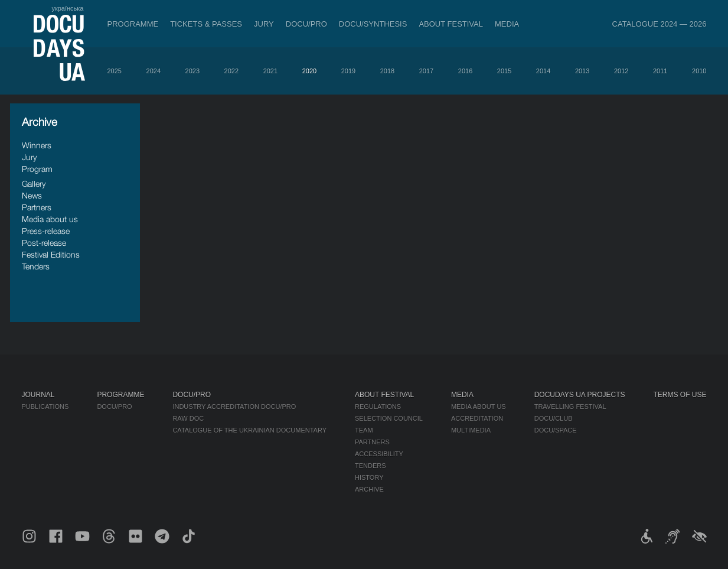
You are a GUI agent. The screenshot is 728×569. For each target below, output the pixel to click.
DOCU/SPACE (556, 430)
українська (67, 8)
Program (37, 169)
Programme (133, 24)
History (369, 477)
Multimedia (471, 430)
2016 (465, 71)
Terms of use (680, 395)
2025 (115, 71)
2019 (348, 71)
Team (364, 430)
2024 (154, 71)
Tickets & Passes (206, 24)
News (32, 195)
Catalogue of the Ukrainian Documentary (249, 430)
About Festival (451, 24)
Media (507, 24)
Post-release (44, 243)
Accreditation (477, 418)
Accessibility (379, 454)
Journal (38, 395)
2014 (543, 71)
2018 (387, 71)
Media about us (50, 219)
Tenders (36, 266)
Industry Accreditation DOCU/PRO (234, 407)
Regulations (378, 407)
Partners (37, 207)
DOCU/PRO (306, 24)
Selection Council (389, 418)
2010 (699, 71)
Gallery (34, 183)
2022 (231, 71)
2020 (309, 71)
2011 (660, 71)
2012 (621, 71)
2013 (582, 71)
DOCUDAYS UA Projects (580, 395)
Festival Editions (51, 254)
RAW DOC (188, 418)
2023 (192, 71)
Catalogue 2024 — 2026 (660, 24)
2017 (426, 71)
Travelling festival (570, 407)
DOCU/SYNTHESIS (373, 24)
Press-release (46, 231)
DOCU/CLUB (554, 418)
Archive (369, 489)
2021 (270, 71)
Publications (45, 407)
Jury (264, 24)
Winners (37, 145)
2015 (504, 71)
